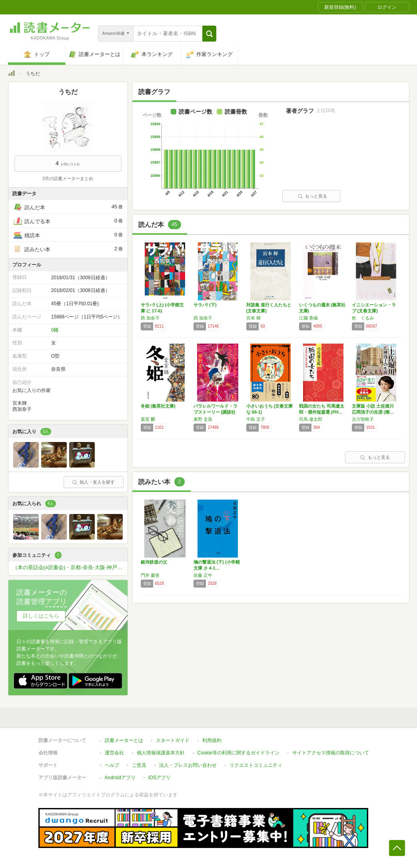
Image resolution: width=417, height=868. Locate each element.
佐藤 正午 (203, 575)
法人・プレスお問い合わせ (188, 765)
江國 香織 (308, 318)
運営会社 (114, 753)
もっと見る (312, 196)
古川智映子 (363, 419)
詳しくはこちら (41, 616)
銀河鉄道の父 (154, 562)
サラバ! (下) (205, 305)
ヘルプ (112, 765)
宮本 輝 (253, 318)
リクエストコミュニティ (256, 765)
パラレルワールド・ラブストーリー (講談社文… (215, 412)
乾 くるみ (363, 318)
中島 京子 (256, 419)
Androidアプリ (120, 778)
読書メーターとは (124, 740)
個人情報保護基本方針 (161, 753)
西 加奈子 (150, 318)
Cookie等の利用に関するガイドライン (238, 753)
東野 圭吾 (203, 419)
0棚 (55, 330)
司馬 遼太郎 (311, 419)
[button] (209, 34)
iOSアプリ (160, 778)
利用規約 (212, 740)
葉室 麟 (148, 419)
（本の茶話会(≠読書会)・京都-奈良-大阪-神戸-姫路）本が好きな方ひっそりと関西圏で (70, 567)
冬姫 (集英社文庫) (158, 406)
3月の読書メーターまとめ (68, 178)
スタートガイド (173, 740)
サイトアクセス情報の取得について (331, 753)
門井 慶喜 (150, 575)
